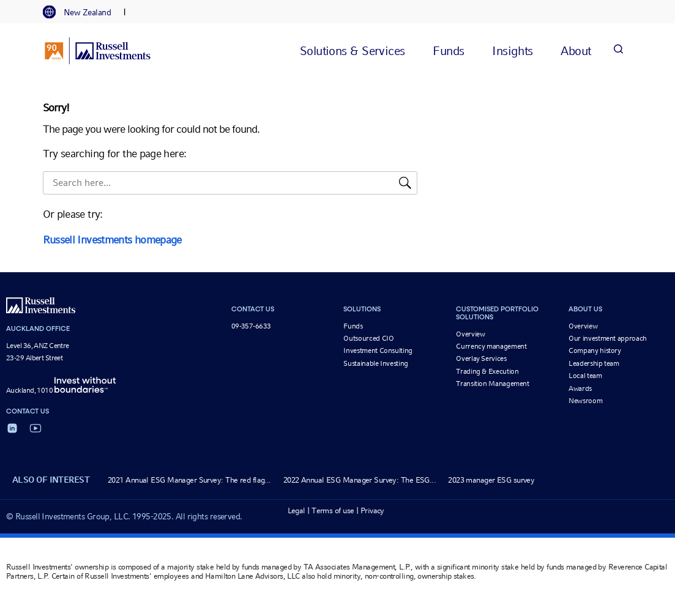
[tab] (83, 12)
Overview (470, 334)
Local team (585, 376)
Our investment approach (608, 338)
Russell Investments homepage (112, 239)
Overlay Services (481, 358)
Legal (296, 510)
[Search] (619, 50)
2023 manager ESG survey (491, 480)
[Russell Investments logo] (98, 51)
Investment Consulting (378, 351)
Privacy (372, 510)
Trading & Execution (487, 371)
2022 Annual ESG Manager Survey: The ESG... (360, 480)
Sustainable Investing (375, 363)
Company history (595, 351)
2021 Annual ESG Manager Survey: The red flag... (189, 480)
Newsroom (585, 401)
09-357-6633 (251, 326)
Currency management (491, 346)
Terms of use (333, 510)
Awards (580, 388)
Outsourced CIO (368, 338)
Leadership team (594, 363)
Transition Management (492, 384)
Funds (353, 326)
